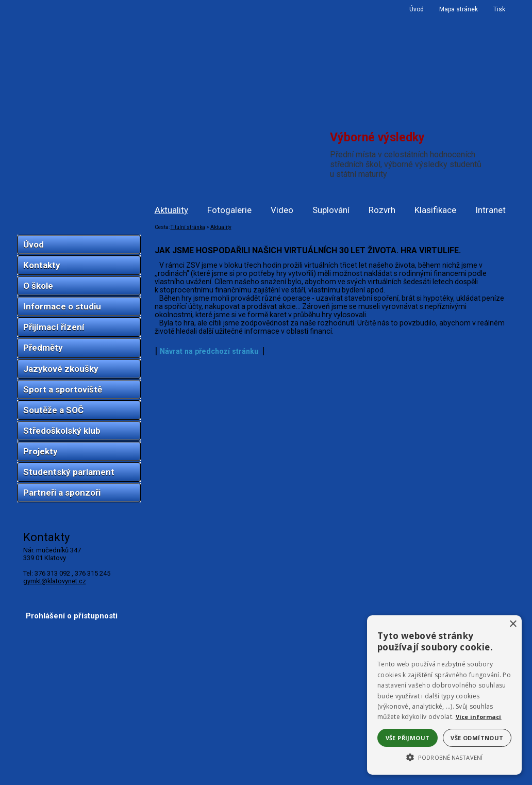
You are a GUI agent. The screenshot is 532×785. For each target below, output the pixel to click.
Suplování (331, 210)
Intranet (491, 210)
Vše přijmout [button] (408, 738)
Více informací (479, 717)
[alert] (444, 695)
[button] (444, 757)
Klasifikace (435, 210)
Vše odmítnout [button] (477, 738)
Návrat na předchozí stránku (209, 351)
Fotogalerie (229, 210)
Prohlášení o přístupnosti (72, 616)
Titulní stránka (188, 227)
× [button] (513, 624)
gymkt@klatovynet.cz (55, 581)
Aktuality (171, 210)
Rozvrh (382, 210)
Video (282, 210)
